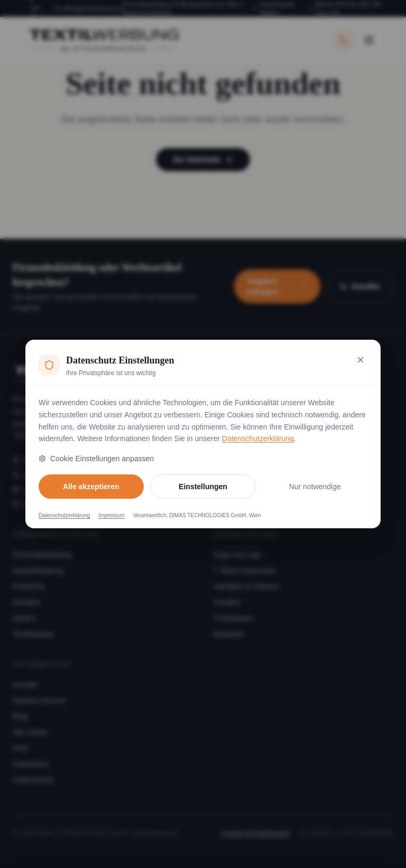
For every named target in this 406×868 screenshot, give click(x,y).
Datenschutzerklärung (258, 438)
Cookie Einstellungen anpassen (96, 459)
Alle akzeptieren (91, 487)
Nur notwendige (315, 487)
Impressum (111, 515)
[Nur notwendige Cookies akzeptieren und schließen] (361, 360)
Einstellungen (203, 487)
